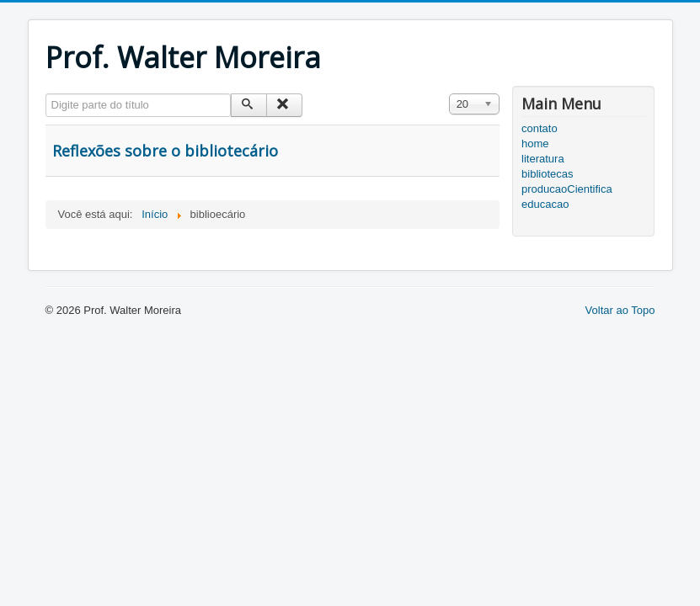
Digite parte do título (46, 94)
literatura (543, 159)
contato (540, 128)
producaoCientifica (567, 189)
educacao (545, 204)
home (535, 144)
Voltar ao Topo (620, 310)
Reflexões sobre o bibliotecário (165, 151)
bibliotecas (547, 174)
